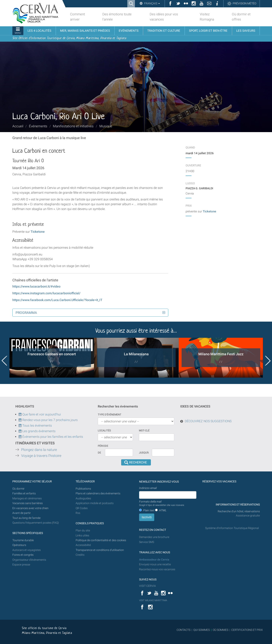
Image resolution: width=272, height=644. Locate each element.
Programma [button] (26, 313)
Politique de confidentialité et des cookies (101, 540)
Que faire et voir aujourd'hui (40, 414)
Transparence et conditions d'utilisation (100, 550)
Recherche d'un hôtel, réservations (239, 511)
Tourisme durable (23, 540)
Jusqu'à (144, 453)
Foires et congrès (23, 555)
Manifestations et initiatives (73, 126)
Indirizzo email (148, 488)
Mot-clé (144, 430)
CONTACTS (183, 630)
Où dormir (18, 489)
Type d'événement (110, 415)
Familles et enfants (24, 493)
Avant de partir (22, 513)
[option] (52, 358)
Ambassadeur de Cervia (154, 560)
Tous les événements (35, 426)
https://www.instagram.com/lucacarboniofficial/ (46, 293)
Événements (38, 126)
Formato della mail (162, 504)
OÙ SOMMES (221, 630)
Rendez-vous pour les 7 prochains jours (50, 420)
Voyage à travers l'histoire (41, 456)
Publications (83, 489)
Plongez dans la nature (39, 450)
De (99, 453)
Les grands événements (39, 431)
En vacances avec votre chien (31, 508)
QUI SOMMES (202, 630)
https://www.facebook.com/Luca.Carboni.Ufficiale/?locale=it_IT (57, 300)
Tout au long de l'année (26, 518)
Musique (106, 126)
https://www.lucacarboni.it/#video (36, 286)
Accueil (18, 126)
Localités (104, 430)
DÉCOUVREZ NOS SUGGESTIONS (208, 421)
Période (103, 446)
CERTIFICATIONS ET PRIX (247, 630)
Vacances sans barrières (28, 503)
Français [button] (152, 3)
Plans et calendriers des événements (98, 493)
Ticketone (38, 232)
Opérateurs (19, 545)
